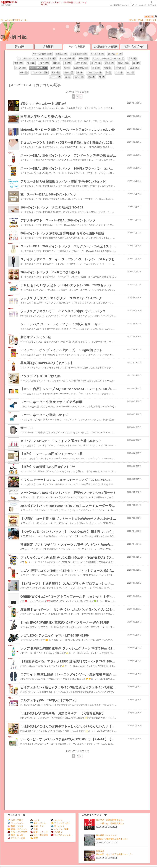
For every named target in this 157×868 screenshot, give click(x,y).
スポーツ (57, 820)
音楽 (34, 829)
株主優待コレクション (106, 835)
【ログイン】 (151, 20)
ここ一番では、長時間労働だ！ (110, 823)
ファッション (15, 823)
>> (119, 5)
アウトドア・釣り (61, 823)
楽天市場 (152, 5)
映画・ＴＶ (37, 826)
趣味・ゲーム (38, 823)
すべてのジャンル (61, 835)
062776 (149, 17)
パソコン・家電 (60, 829)
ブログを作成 (140, 5)
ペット (35, 820)
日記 (11, 20)
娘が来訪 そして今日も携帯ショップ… (114, 854)
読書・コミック (39, 832)
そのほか (8, 5)
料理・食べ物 (15, 835)
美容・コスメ (15, 826)
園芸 (34, 838)
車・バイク (58, 826)
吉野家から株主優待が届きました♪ (112, 839)
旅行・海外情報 (39, 835)
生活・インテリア (17, 832)
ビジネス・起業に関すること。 (110, 820)
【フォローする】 (136, 20)
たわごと (100, 851)
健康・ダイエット (17, 829)
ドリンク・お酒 (16, 838)
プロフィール (20, 20)
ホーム (4, 20)
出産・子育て (15, 820)
